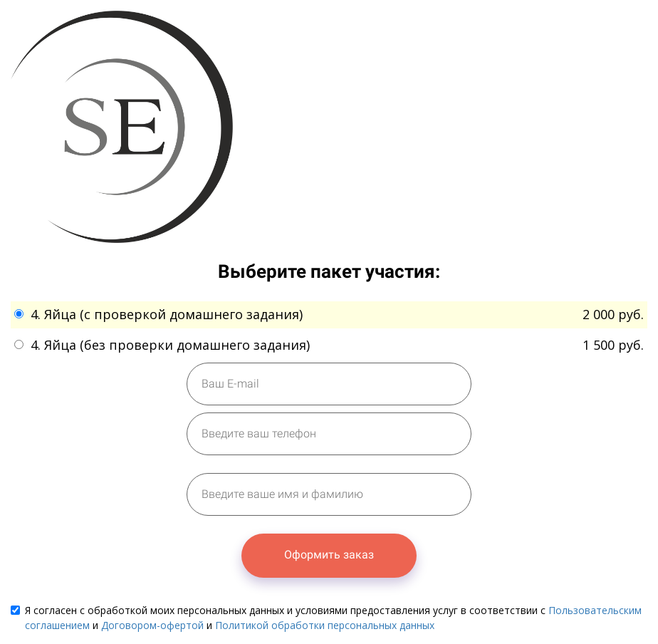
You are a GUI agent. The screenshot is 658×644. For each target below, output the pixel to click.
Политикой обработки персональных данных (325, 625)
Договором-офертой (152, 625)
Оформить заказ (329, 555)
